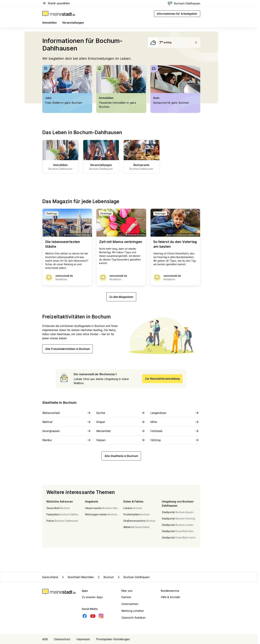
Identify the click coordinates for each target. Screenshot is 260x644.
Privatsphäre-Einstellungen (113, 639)
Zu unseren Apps (92, 597)
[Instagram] (101, 616)
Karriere (126, 597)
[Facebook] (85, 616)
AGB (45, 639)
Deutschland (50, 577)
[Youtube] (93, 616)
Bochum (105, 577)
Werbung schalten (133, 611)
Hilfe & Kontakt (171, 597)
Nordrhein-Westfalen (77, 577)
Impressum (83, 639)
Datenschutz (62, 639)
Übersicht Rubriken (133, 618)
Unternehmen (130, 604)
